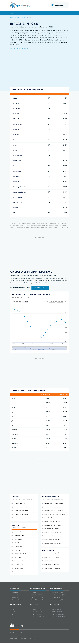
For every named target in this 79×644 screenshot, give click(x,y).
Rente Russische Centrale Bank (52, 536)
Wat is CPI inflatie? (36, 609)
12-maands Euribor (16, 600)
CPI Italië (14, 145)
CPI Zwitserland (17, 213)
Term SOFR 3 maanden (37, 600)
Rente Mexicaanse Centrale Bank (52, 532)
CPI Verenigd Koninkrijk (19, 187)
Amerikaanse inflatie (18, 536)
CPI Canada (15, 103)
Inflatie (17, 17)
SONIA (12, 614)
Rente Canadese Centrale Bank (52, 518)
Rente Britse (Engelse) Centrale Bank (53, 514)
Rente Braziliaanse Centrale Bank (53, 511)
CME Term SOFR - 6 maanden (51, 565)
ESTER (12, 612)
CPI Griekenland (17, 124)
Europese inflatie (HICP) (19, 554)
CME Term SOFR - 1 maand (51, 557)
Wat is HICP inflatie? (56, 612)
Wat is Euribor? (15, 593)
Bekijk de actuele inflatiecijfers (19, 49)
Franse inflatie (17, 557)
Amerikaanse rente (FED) (58, 595)
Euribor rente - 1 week (19, 503)
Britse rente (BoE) (55, 597)
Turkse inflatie (17, 572)
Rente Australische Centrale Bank (53, 507)
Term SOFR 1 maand (36, 597)
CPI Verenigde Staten (19, 192)
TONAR (13, 617)
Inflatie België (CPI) (36, 614)
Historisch (24, 17)
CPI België (15, 98)
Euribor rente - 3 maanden (20, 511)
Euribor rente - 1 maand (19, 507)
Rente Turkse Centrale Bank (51, 540)
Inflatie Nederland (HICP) (58, 617)
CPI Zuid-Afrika (17, 197)
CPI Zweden (15, 208)
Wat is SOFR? (34, 593)
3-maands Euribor (16, 597)
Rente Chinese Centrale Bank (51, 522)
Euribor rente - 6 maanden (20, 514)
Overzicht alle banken (57, 593)
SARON (13, 609)
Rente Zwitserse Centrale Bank (52, 543)
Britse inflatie (16, 543)
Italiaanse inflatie (17, 565)
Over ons (20, 633)
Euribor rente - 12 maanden (20, 518)
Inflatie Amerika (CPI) (37, 612)
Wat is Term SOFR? (36, 595)
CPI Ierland (15, 129)
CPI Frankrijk (16, 119)
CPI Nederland (16, 161)
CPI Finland (15, 114)
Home (11, 17)
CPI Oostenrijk (16, 171)
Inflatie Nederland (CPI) (37, 617)
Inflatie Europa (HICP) (57, 614)
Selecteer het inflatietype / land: (20, 288)
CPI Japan (15, 150)
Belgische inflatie (17, 539)
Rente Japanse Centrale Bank (52, 529)
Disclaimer (13, 633)
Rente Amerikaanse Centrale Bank (53, 503)
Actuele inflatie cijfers (57, 609)
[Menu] (12, 13)
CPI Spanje (15, 182)
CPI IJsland (15, 135)
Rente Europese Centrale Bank (52, 525)
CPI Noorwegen (17, 166)
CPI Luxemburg (17, 155)
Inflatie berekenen (18, 532)
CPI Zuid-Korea (17, 202)
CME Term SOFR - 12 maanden (52, 568)
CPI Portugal (16, 176)
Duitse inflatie (16, 550)
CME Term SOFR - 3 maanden (51, 561)
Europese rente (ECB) (57, 600)
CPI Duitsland (16, 109)
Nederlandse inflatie (18, 561)
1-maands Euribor (16, 595)
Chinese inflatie (17, 547)
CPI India (14, 140)
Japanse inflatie (17, 568)
